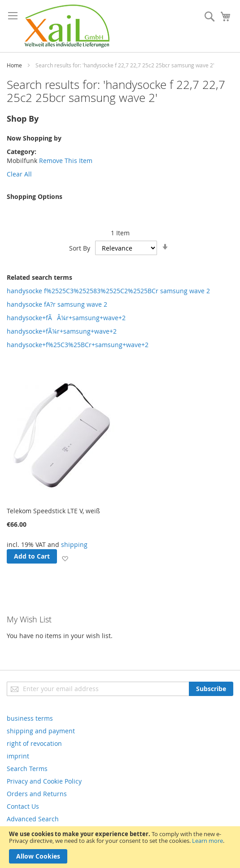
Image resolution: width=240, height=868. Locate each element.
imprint (18, 756)
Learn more (207, 841)
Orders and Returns (37, 794)
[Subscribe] (211, 689)
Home (14, 65)
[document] (120, 847)
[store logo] (67, 26)
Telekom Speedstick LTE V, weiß (53, 511)
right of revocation (34, 743)
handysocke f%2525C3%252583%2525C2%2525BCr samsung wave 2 (108, 291)
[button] (65, 558)
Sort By (80, 248)
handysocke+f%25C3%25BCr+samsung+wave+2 (78, 345)
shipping (74, 544)
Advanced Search (33, 819)
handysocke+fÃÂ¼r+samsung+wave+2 (66, 318)
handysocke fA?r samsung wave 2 (57, 304)
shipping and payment (41, 731)
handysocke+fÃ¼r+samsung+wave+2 (62, 331)
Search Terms (27, 769)
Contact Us (23, 806)
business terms (30, 718)
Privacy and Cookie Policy (44, 781)
